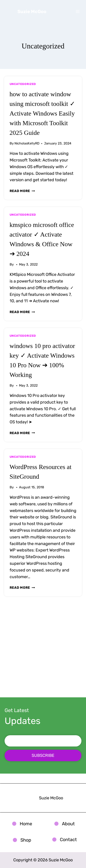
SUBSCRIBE (43, 755)
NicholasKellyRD (27, 143)
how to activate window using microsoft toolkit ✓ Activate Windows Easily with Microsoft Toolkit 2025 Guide (42, 113)
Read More (22, 191)
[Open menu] (78, 11)
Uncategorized (23, 84)
